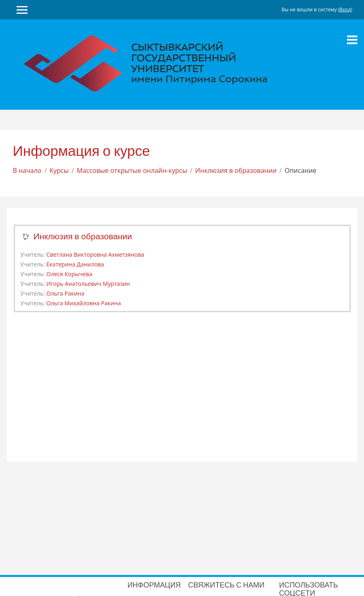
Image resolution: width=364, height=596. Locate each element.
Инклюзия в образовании (236, 170)
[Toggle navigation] (352, 40)
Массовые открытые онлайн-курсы (132, 170)
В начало (27, 170)
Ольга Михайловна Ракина (84, 303)
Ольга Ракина (66, 293)
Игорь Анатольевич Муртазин (88, 284)
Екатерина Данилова (75, 264)
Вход (345, 10)
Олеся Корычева (69, 274)
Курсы (59, 170)
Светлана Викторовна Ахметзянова (95, 254)
